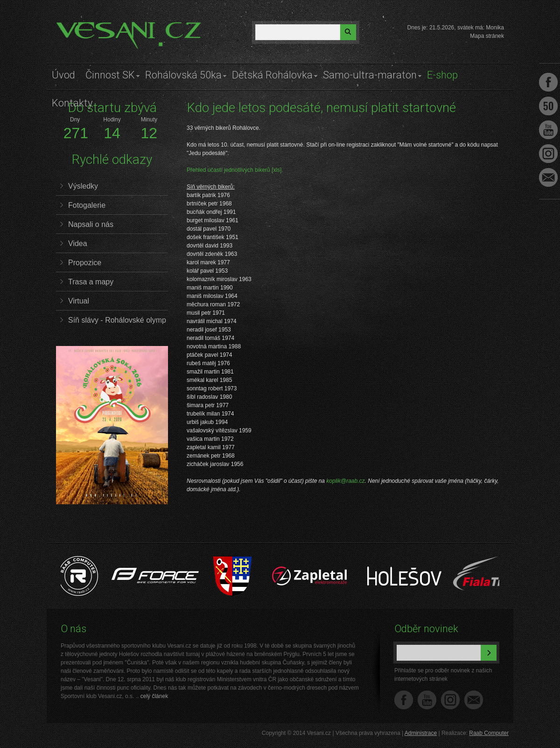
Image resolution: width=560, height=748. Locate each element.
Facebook (404, 700)
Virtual (79, 301)
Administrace (421, 733)
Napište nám (474, 700)
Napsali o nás (91, 224)
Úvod (63, 75)
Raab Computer (489, 733)
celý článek (154, 696)
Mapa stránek (487, 36)
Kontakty (72, 103)
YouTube (427, 700)
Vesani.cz (83, 26)
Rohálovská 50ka (183, 75)
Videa (78, 243)
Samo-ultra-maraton (370, 75)
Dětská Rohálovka (272, 75)
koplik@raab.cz (345, 481)
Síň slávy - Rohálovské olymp (117, 320)
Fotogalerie (87, 205)
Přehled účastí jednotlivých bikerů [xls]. (235, 170)
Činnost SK (110, 75)
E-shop (442, 75)
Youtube (548, 130)
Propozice (85, 263)
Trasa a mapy (91, 282)
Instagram (450, 700)
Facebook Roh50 (548, 106)
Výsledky (83, 186)
